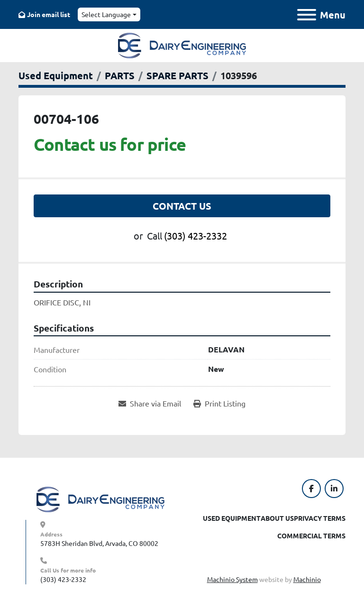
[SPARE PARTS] (177, 75)
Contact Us (182, 206)
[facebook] (311, 489)
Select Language (106, 14)
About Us (277, 518)
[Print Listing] (219, 403)
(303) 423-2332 (196, 235)
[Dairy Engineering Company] (100, 499)
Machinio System (232, 579)
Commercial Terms (311, 536)
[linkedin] (334, 489)
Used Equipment (232, 518)
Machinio (307, 579)
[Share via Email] (150, 403)
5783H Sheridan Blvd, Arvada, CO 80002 (99, 543)
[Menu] (307, 15)
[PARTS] (120, 75)
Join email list (49, 14)
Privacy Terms (320, 518)
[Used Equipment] (56, 75)
